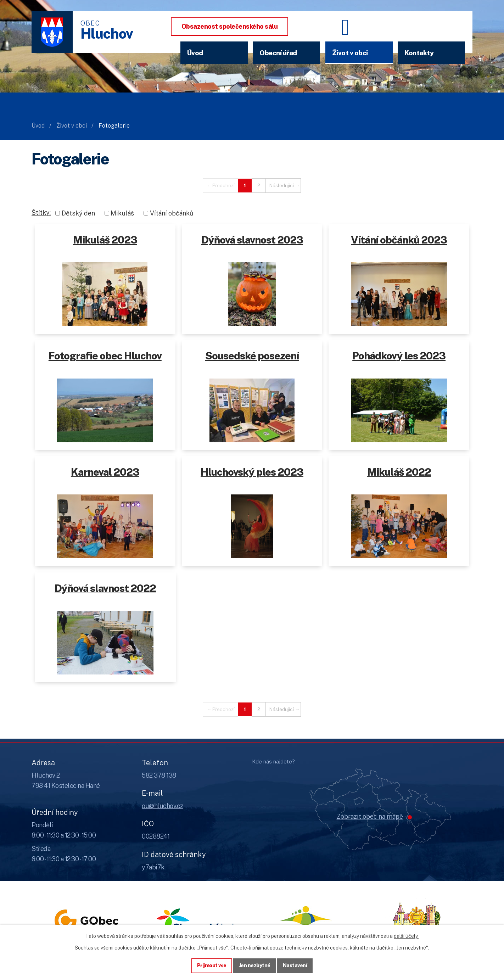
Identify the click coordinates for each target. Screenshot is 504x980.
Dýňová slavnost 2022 (105, 588)
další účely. (406, 936)
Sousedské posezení (252, 356)
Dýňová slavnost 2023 (252, 240)
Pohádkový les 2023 (399, 356)
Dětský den (78, 213)
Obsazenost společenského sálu (230, 26)
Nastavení (295, 965)
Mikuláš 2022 (399, 472)
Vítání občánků (172, 213)
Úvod (195, 53)
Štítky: (41, 212)
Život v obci (350, 53)
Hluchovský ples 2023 (252, 472)
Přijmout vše (212, 965)
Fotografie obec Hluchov (105, 356)
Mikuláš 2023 (105, 240)
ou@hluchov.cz (163, 806)
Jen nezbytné (255, 965)
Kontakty (419, 53)
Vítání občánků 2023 (399, 240)
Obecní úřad (278, 53)
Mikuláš (122, 213)
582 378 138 (159, 775)
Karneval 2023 (105, 472)
